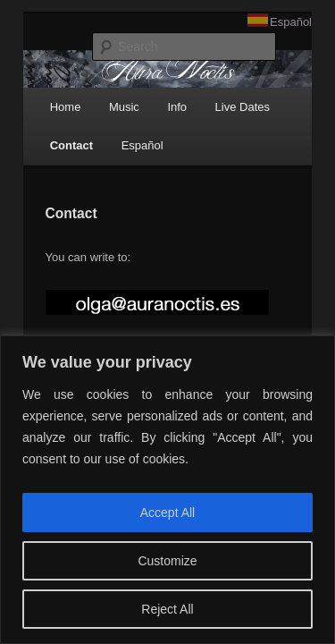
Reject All (167, 609)
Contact (52, 152)
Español (314, 22)
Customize (167, 561)
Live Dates (223, 112)
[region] (167, 490)
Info (157, 112)
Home (46, 112)
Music (105, 112)
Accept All (167, 513)
